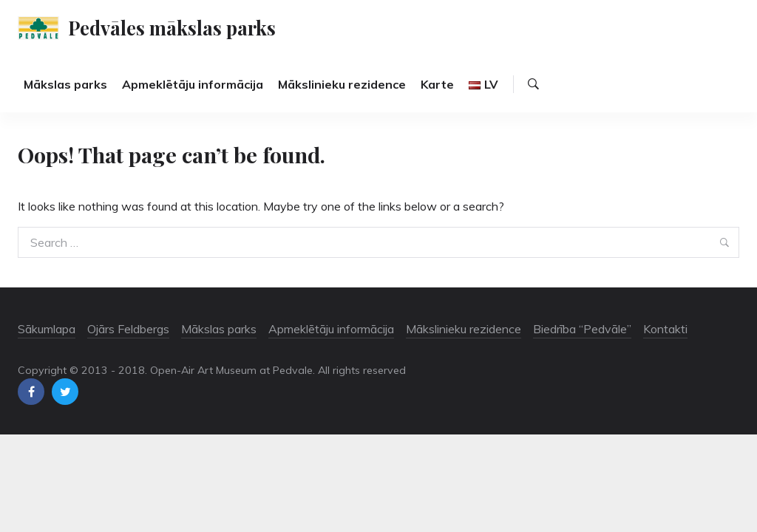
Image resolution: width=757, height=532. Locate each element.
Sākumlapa (47, 329)
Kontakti (665, 329)
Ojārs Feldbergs (128, 329)
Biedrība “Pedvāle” (582, 329)
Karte (437, 84)
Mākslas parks (65, 84)
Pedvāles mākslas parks (172, 27)
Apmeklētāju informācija (193, 84)
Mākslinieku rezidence (342, 84)
